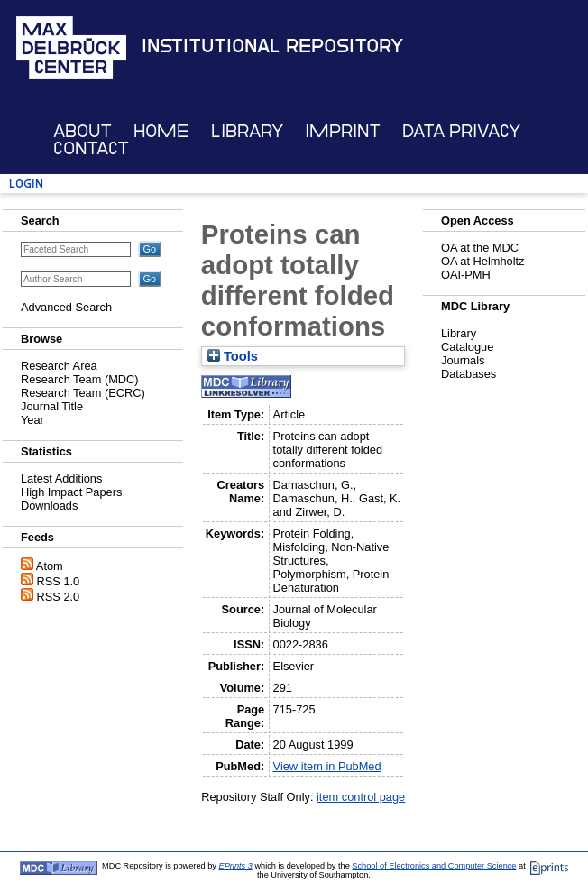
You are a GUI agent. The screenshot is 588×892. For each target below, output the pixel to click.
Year (32, 420)
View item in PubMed (327, 766)
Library (247, 131)
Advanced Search (66, 307)
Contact (91, 148)
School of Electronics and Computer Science (434, 866)
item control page (361, 797)
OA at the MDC (480, 248)
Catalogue (467, 347)
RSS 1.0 (59, 581)
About (83, 131)
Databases (469, 374)
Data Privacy (461, 131)
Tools (233, 356)
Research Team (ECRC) (83, 393)
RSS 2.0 (59, 597)
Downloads (49, 506)
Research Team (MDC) (80, 379)
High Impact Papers (71, 492)
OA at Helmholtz (482, 261)
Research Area (59, 366)
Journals (463, 360)
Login (26, 184)
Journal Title (52, 406)
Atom (50, 566)
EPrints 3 (236, 866)
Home (161, 131)
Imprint (343, 131)
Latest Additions (61, 478)
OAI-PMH (466, 275)
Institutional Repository (272, 46)
